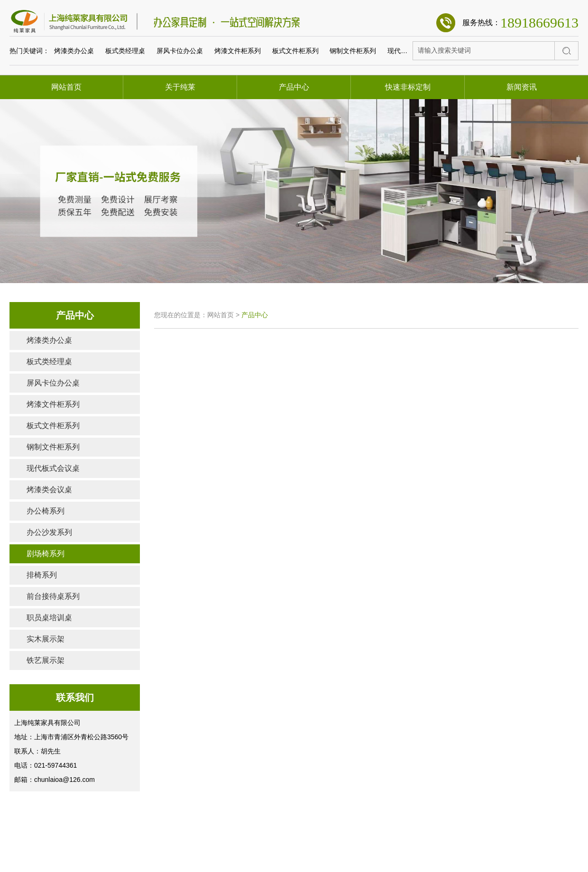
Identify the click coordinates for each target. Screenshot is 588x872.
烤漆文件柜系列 (238, 51)
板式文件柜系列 (295, 51)
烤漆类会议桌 (49, 490)
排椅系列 (42, 575)
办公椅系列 (46, 511)
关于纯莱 (180, 87)
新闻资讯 (522, 87)
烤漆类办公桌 (74, 51)
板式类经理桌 (125, 51)
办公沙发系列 (49, 532)
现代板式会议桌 (411, 51)
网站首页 (66, 87)
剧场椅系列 (46, 554)
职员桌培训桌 (49, 618)
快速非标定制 (408, 87)
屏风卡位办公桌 (180, 51)
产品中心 (294, 87)
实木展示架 (46, 639)
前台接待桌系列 (53, 596)
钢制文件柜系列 (353, 51)
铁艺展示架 (46, 660)
